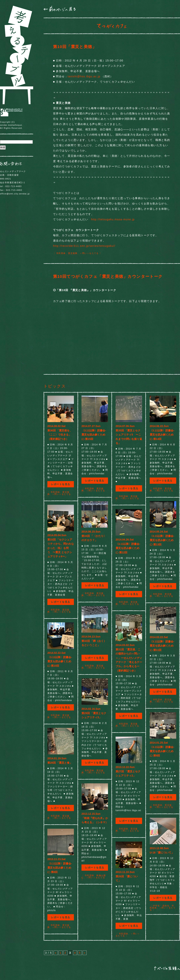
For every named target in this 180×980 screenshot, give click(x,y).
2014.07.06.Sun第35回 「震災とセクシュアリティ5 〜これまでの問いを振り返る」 (129, 435)
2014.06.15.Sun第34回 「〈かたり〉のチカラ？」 (94, 536)
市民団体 (61, 253)
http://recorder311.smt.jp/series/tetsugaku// (84, 246)
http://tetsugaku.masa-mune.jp (113, 219)
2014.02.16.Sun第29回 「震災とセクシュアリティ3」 (94, 713)
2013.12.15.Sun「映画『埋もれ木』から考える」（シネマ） (95, 818)
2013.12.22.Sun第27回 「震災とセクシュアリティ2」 (128, 771)
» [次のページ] (85, 953)
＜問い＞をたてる (89, 253)
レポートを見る (61, 484)
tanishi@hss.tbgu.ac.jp (84, 76)
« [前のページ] (56, 953)
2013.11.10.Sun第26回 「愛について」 (127, 876)
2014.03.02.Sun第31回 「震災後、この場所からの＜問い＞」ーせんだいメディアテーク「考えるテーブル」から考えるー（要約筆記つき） (129, 658)
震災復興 (73, 253)
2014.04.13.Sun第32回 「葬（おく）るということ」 (94, 641)
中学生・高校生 (161, 906)
